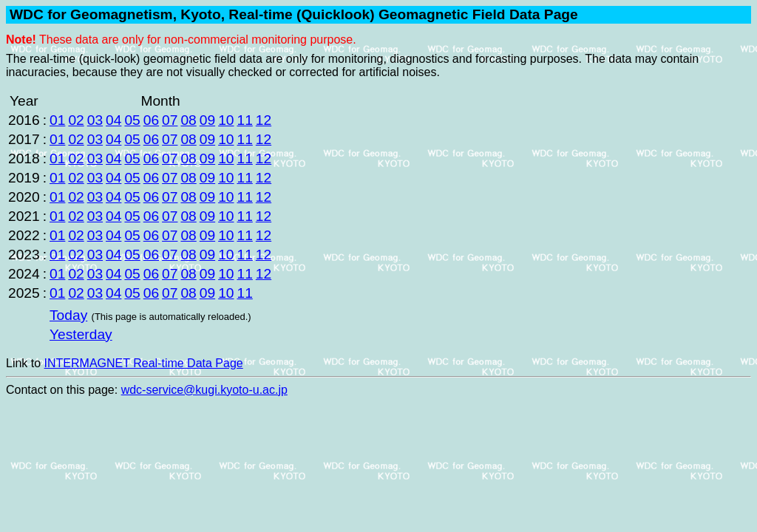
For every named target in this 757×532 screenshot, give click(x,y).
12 (264, 120)
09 (207, 120)
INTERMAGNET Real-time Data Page (144, 363)
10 (226, 120)
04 (113, 120)
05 (132, 120)
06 (151, 120)
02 (76, 120)
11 (244, 120)
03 (95, 120)
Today (68, 315)
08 (188, 120)
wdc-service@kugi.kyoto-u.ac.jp (204, 390)
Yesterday (81, 334)
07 (170, 120)
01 (57, 120)
